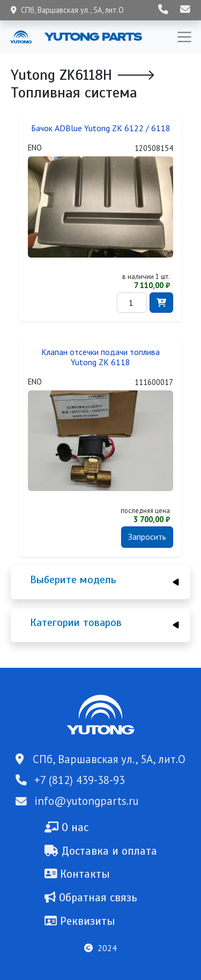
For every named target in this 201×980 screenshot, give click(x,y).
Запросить (147, 537)
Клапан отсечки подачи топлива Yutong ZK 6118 (100, 357)
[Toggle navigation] (184, 37)
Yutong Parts (92, 36)
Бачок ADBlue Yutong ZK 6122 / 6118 (101, 128)
